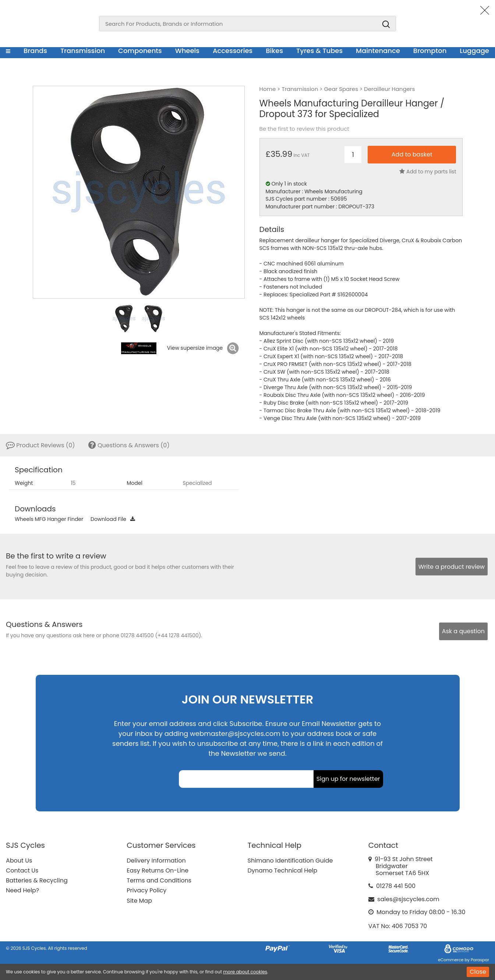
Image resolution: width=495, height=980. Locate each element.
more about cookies (245, 972)
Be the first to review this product (304, 129)
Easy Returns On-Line (158, 870)
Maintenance (378, 51)
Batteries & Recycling (37, 880)
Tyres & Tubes (319, 51)
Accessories (233, 51)
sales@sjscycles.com (408, 899)
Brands (35, 51)
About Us (19, 861)
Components (140, 51)
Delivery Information (156, 861)
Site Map (139, 901)
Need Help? (22, 890)
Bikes (274, 51)
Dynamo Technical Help (283, 870)
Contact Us (22, 870)
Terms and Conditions (159, 880)
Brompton (430, 51)
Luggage (474, 51)
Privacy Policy (146, 890)
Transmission (83, 51)
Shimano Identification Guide (290, 861)
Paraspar (480, 960)
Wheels (187, 51)
